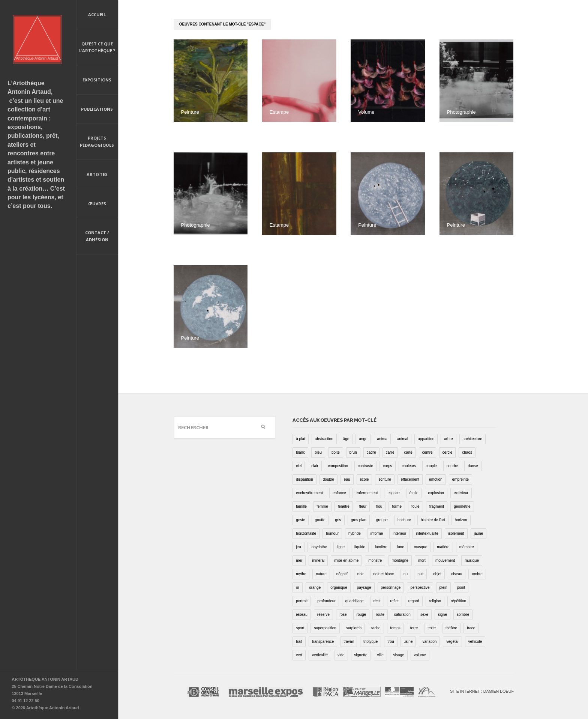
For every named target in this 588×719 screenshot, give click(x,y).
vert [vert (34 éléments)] (299, 655)
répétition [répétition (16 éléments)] (458, 601)
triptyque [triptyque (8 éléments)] (370, 642)
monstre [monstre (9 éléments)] (375, 560)
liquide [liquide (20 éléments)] (360, 547)
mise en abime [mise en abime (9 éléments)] (346, 560)
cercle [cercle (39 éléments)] (448, 452)
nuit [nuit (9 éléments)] (420, 574)
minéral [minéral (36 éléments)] (318, 560)
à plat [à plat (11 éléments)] (300, 439)
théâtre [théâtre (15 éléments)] (451, 628)
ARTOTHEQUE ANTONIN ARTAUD (45, 679)
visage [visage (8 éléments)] (399, 655)
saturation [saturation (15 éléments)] (402, 614)
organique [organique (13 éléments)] (339, 587)
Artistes (97, 174)
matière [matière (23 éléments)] (443, 547)
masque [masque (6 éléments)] (421, 547)
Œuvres (97, 204)
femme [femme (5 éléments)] (322, 506)
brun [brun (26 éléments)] (353, 452)
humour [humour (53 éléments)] (332, 533)
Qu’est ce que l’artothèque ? (97, 47)
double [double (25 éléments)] (328, 479)
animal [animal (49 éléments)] (403, 439)
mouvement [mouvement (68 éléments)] (445, 560)
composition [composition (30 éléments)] (338, 466)
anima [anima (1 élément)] (382, 439)
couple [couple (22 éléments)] (431, 466)
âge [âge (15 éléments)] (346, 439)
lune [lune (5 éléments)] (401, 547)
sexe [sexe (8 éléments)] (424, 614)
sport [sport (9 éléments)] (300, 628)
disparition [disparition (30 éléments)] (304, 479)
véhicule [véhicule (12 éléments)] (475, 642)
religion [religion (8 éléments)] (435, 601)
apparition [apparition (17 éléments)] (426, 439)
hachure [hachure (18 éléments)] (404, 520)
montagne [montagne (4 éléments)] (400, 560)
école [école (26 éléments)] (364, 479)
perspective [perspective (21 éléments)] (420, 587)
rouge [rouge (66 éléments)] (361, 614)
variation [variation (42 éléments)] (429, 642)
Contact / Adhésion (97, 236)
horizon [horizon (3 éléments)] (461, 520)
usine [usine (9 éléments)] (408, 642)
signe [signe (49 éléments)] (442, 614)
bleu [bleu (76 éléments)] (318, 452)
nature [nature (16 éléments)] (321, 574)
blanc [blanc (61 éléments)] (300, 452)
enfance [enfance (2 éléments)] (339, 493)
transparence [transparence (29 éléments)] (323, 642)
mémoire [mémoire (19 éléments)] (467, 547)
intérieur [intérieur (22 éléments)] (399, 533)
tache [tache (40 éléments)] (376, 628)
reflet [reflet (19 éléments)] (394, 601)
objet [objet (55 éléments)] (437, 574)
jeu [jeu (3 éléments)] (298, 547)
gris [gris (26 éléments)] (338, 520)
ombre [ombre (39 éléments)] (477, 574)
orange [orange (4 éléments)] (315, 587)
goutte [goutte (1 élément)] (320, 520)
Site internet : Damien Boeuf (482, 691)
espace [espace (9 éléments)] (393, 493)
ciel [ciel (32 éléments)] (299, 466)
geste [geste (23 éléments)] (300, 520)
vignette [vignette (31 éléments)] (361, 655)
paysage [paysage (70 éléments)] (364, 587)
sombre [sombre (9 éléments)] (463, 614)
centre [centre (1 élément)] (427, 452)
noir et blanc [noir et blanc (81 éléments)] (384, 574)
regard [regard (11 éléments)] (414, 601)
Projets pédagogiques (97, 141)
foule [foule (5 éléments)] (415, 506)
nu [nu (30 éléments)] (406, 574)
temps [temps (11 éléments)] (395, 628)
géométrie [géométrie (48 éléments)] (462, 506)
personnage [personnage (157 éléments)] (391, 587)
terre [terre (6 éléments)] (414, 628)
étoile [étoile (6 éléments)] (414, 493)
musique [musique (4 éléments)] (472, 560)
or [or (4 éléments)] (298, 587)
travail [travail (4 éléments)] (349, 642)
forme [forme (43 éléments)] (397, 506)
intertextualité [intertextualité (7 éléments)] (427, 533)
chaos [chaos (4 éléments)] (467, 452)
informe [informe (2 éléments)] (377, 533)
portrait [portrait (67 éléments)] (302, 601)
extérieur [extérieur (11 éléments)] (461, 493)
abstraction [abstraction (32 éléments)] (324, 439)
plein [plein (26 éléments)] (443, 587)
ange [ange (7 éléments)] (363, 439)
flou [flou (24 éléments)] (379, 506)
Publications (97, 110)
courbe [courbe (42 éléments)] (452, 466)
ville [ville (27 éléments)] (380, 655)
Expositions (97, 80)
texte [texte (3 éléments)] (432, 628)
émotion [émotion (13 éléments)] (436, 479)
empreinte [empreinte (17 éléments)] (460, 479)
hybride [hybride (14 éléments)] (355, 533)
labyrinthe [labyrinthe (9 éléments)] (319, 547)
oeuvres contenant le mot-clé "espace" (222, 24)
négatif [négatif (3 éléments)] (342, 574)
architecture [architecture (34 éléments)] (472, 439)
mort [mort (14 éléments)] (422, 560)
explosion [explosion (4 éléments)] (436, 493)
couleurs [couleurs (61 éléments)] (409, 466)
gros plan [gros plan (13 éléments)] (359, 520)
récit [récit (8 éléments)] (377, 601)
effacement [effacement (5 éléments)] (410, 479)
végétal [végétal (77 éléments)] (452, 642)
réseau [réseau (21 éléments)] (302, 614)
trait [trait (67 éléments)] (299, 642)
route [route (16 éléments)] (380, 614)
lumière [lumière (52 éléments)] (381, 547)
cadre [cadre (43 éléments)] (371, 452)
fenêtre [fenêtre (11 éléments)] (344, 506)
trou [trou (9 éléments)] (391, 642)
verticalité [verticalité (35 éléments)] (320, 655)
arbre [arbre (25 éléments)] (448, 439)
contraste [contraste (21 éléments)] (365, 466)
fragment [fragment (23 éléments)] (437, 506)
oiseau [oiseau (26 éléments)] (457, 574)
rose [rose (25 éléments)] (343, 614)
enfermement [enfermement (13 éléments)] (367, 493)
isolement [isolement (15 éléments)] (456, 533)
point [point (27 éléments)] (461, 587)
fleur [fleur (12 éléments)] (363, 506)
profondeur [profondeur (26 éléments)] (326, 601)
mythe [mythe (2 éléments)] (301, 574)
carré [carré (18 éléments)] (390, 452)
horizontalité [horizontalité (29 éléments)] (306, 533)
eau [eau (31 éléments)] (347, 479)
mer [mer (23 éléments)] (299, 560)
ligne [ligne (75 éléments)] (341, 547)
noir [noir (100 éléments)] (361, 574)
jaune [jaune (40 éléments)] (478, 533)
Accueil (97, 14)
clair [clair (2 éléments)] (315, 466)
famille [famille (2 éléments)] (301, 506)
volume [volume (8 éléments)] (420, 655)
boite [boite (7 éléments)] (336, 452)
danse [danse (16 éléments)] (473, 466)
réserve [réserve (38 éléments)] (323, 614)
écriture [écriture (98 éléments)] (385, 479)
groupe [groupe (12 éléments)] (382, 520)
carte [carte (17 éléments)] (408, 452)
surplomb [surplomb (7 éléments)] (354, 628)
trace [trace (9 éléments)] (471, 628)
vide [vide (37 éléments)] (341, 655)
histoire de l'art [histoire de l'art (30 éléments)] (433, 520)
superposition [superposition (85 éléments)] (325, 628)
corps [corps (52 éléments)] (387, 466)
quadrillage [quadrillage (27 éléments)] (355, 601)
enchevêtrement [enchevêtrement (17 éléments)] (309, 493)
